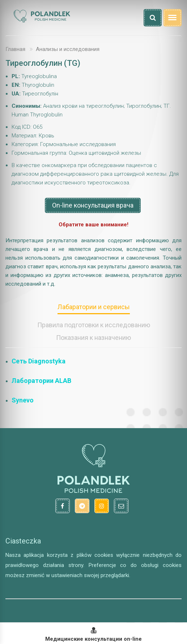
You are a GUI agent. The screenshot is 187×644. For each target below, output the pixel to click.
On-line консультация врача (93, 205)
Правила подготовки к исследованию (94, 325)
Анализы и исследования (68, 49)
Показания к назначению (93, 338)
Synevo (23, 400)
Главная (15, 49)
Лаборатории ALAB (41, 381)
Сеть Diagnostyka (39, 361)
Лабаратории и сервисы (94, 307)
